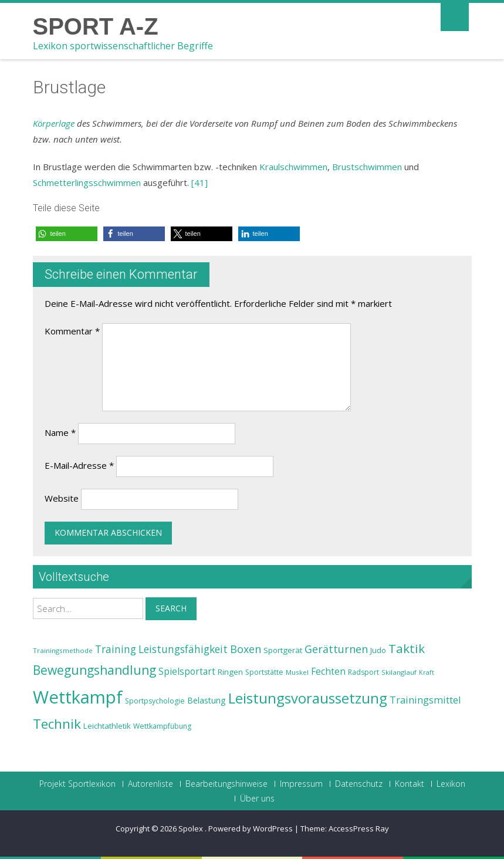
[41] (199, 182)
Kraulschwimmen (293, 167)
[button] (67, 234)
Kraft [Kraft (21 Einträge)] (427, 672)
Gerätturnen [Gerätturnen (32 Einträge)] (336, 649)
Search (171, 608)
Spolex (192, 828)
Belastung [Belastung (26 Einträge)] (207, 700)
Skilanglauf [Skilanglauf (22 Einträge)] (399, 672)
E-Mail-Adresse (79, 465)
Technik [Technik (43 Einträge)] (57, 724)
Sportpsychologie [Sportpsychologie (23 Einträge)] (155, 701)
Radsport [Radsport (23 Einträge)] (363, 672)
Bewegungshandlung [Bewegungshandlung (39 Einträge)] (94, 670)
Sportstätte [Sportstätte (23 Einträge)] (264, 672)
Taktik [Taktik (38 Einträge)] (407, 648)
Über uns (257, 799)
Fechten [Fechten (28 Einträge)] (328, 672)
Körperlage (54, 123)
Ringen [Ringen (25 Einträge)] (230, 672)
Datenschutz (359, 784)
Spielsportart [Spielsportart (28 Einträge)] (187, 672)
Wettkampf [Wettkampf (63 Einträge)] (78, 697)
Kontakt (410, 784)
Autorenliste (150, 784)
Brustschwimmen (367, 167)
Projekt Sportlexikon (77, 784)
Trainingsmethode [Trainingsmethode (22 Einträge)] (63, 650)
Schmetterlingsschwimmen (87, 182)
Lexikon (451, 784)
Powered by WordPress (251, 828)
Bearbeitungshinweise (226, 784)
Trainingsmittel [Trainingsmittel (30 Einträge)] (425, 700)
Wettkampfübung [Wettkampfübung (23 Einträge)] (162, 726)
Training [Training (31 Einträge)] (116, 649)
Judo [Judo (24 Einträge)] (378, 650)
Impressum (301, 784)
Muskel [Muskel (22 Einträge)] (297, 672)
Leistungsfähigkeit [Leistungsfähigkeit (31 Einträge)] (183, 649)
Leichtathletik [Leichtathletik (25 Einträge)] (107, 726)
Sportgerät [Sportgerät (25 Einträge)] (283, 650)
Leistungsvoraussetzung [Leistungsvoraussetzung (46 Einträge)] (308, 698)
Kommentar (72, 331)
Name (60, 432)
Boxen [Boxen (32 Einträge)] (246, 649)
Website (62, 498)
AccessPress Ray (359, 828)
